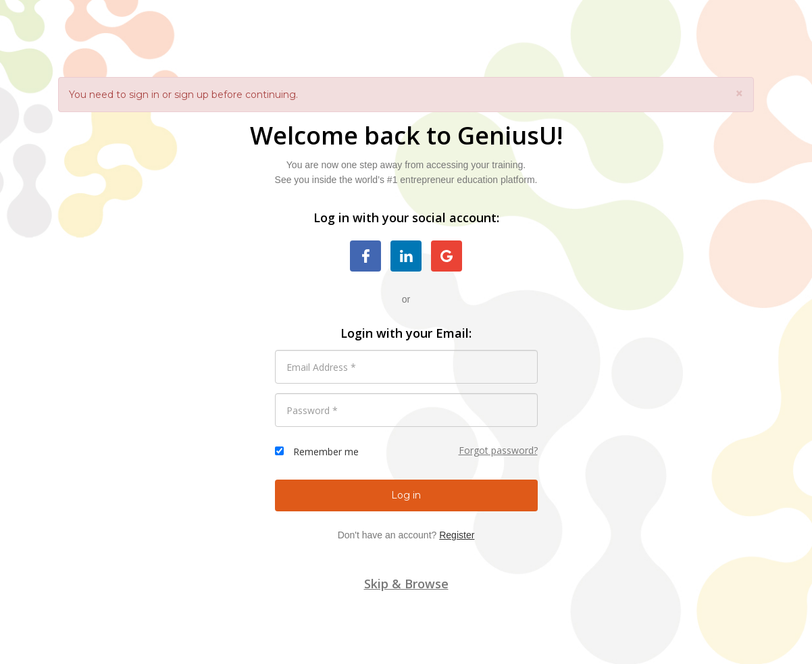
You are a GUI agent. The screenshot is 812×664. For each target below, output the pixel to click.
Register (457, 535)
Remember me (326, 452)
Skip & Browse (406, 584)
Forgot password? (498, 450)
